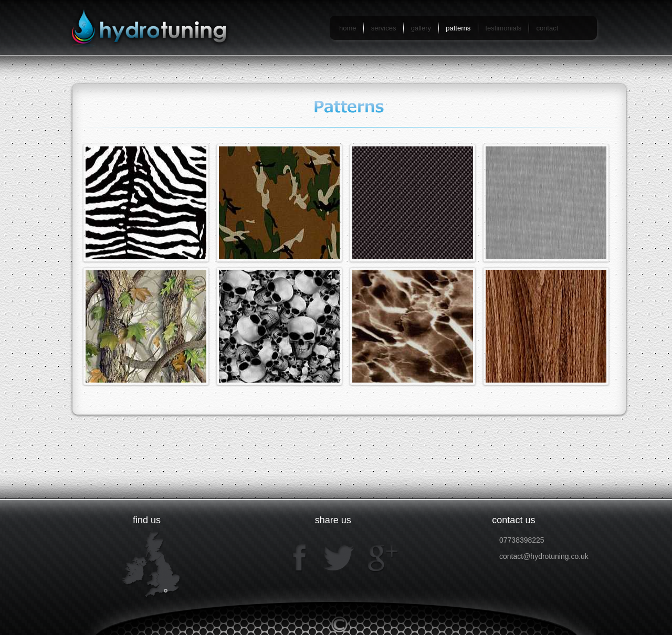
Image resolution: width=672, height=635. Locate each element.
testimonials (504, 28)
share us (333, 520)
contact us (513, 520)
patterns (458, 28)
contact (547, 28)
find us (147, 520)
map (151, 564)
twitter (338, 558)
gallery (421, 28)
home (348, 28)
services (384, 28)
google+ (381, 558)
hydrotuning (154, 28)
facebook (300, 558)
